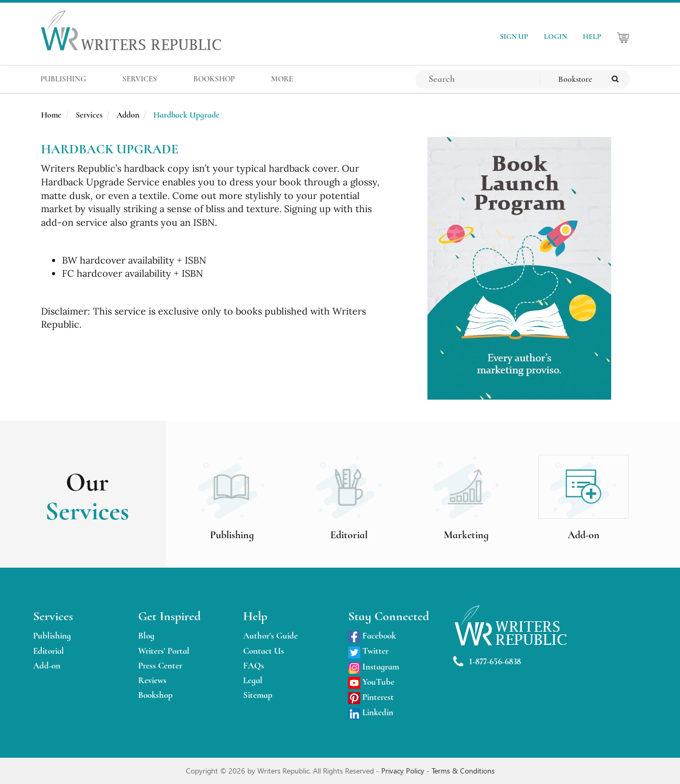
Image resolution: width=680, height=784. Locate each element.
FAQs (254, 666)
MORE (282, 79)
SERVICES (140, 79)
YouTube (371, 682)
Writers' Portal (164, 651)
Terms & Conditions (463, 771)
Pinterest (371, 697)
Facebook (372, 636)
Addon (128, 115)
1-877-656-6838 (487, 662)
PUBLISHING (63, 79)
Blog (146, 636)
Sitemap (258, 695)
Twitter (368, 651)
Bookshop (155, 695)
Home (51, 115)
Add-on (47, 666)
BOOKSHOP (214, 79)
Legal (253, 680)
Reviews (152, 680)
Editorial (49, 651)
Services (89, 115)
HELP (592, 36)
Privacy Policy (404, 771)
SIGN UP (514, 36)
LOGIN (556, 36)
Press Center (160, 666)
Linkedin (371, 712)
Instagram (374, 667)
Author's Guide (270, 636)
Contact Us (264, 651)
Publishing (52, 636)
